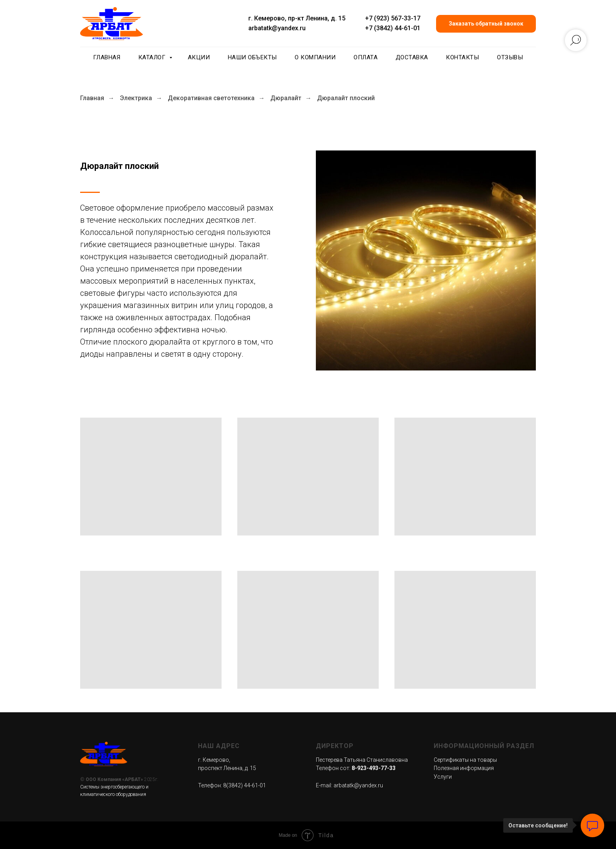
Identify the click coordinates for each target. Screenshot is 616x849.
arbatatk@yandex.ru (277, 28)
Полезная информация (464, 768)
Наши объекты (252, 57)
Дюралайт (286, 98)
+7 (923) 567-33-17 (393, 18)
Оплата (366, 57)
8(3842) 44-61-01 (245, 785)
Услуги (443, 777)
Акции (199, 57)
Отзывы (510, 57)
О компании (315, 57)
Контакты (462, 57)
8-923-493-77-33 (374, 768)
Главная (107, 57)
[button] (486, 24)
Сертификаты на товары (465, 760)
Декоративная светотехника (211, 98)
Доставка (412, 57)
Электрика (136, 98)
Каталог (153, 57)
